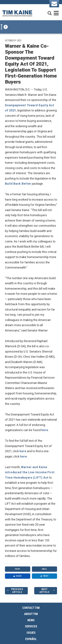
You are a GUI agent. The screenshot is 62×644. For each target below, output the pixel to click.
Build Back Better (18, 184)
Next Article (44, 591)
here (45, 430)
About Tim (31, 614)
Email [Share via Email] (44, 569)
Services (31, 626)
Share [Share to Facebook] (18, 576)
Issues (31, 633)
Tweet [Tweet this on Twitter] (44, 576)
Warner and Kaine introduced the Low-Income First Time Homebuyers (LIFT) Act (30, 472)
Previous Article (17, 591)
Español (31, 639)
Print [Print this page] (18, 569)
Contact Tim (31, 608)
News (31, 620)
